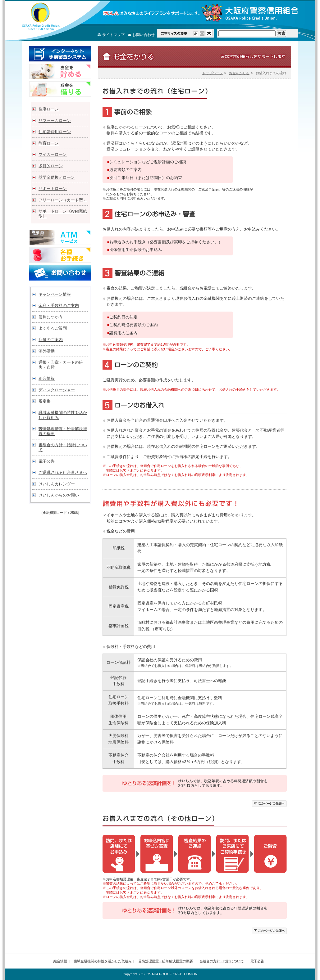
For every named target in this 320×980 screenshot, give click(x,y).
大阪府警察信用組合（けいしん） (41, 16)
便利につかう (51, 317)
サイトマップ (113, 35)
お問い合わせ (144, 35)
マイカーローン (53, 154)
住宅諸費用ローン (55, 132)
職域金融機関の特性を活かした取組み (63, 415)
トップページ (213, 73)
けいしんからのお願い (59, 495)
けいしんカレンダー (57, 484)
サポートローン (53, 189)
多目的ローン (51, 166)
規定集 (45, 401)
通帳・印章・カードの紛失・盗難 (61, 365)
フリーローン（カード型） (63, 200)
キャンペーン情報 (55, 294)
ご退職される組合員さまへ (63, 472)
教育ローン (49, 143)
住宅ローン (49, 109)
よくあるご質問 (53, 328)
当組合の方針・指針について (63, 447)
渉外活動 (47, 351)
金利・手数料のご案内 (59, 306)
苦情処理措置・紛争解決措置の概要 (63, 431)
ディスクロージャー (57, 390)
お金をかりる (239, 73)
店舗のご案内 (51, 340)
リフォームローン (55, 121)
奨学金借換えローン (57, 177)
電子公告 (47, 461)
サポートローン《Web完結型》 (63, 214)
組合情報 (47, 378)
